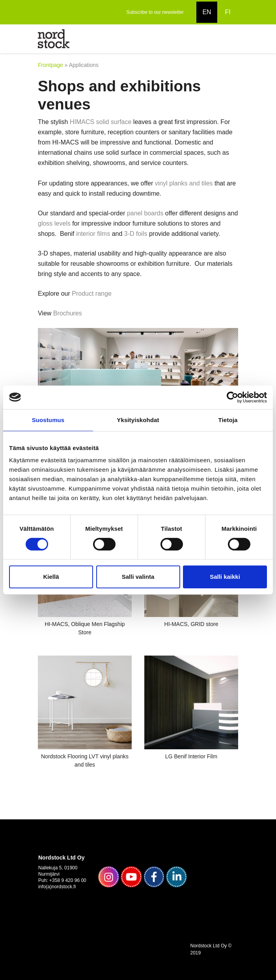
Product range (93, 294)
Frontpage (50, 65)
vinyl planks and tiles (184, 183)
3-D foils (136, 234)
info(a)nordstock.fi (57, 887)
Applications (84, 65)
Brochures (68, 313)
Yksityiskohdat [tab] (138, 420)
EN (207, 12)
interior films (93, 234)
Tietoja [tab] (228, 420)
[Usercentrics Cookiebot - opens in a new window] (232, 397)
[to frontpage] (54, 38)
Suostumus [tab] (48, 420)
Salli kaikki (225, 577)
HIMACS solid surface (101, 122)
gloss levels (54, 223)
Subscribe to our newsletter (155, 12)
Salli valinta (138, 577)
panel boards (145, 213)
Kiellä (51, 577)
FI (228, 12)
